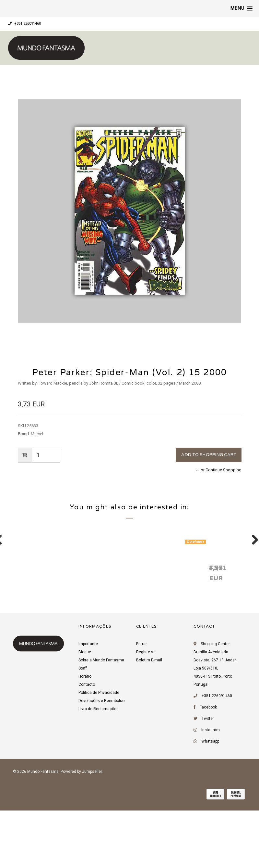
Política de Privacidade (99, 774)
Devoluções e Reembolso (101, 783)
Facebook (208, 789)
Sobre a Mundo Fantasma (101, 742)
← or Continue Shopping (218, 470)
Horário (85, 758)
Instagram (211, 812)
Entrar (141, 726)
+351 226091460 (24, 24)
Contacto (87, 766)
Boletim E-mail (149, 742)
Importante (88, 726)
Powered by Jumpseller (81, 853)
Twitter (208, 800)
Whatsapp (210, 823)
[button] (241, 8)
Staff (83, 750)
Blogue (85, 734)
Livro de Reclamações (99, 791)
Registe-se (146, 734)
